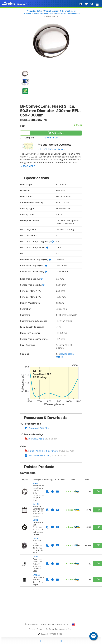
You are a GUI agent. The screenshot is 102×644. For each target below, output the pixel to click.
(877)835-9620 (55, 634)
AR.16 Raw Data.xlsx (37, 456)
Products (31, 11)
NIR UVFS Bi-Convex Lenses (68, 14)
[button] (28, 166)
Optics (39, 11)
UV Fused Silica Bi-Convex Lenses (38, 14)
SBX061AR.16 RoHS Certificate (42, 451)
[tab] (51, 162)
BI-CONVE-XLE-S (34, 439)
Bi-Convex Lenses (67, 11)
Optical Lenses (51, 11)
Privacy (40, 629)
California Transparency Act (58, 629)
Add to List (51, 138)
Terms (32, 629)
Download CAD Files (37, 428)
